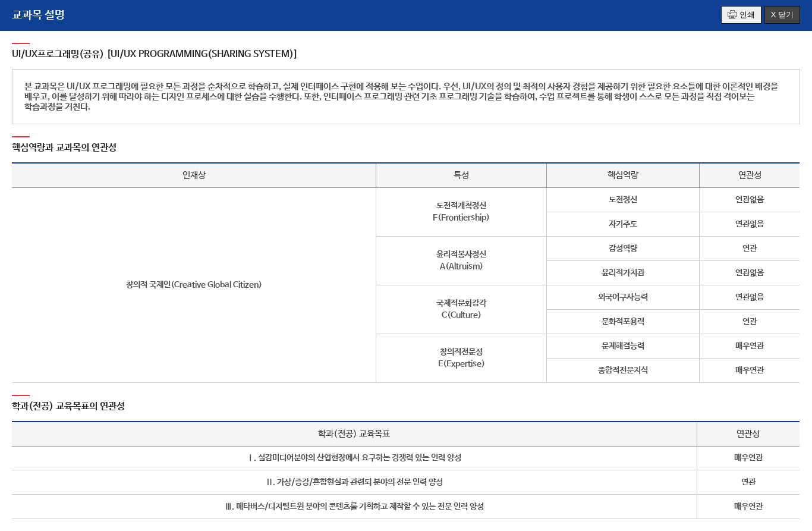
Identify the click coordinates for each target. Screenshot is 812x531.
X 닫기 (782, 15)
